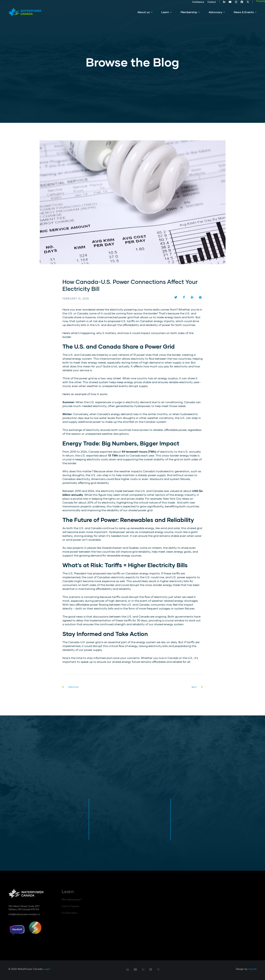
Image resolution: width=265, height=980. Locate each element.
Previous (71, 687)
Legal (47, 969)
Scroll (11, 105)
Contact (203, 4)
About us (144, 16)
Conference (190, 4)
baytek (252, 969)
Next (197, 687)
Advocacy (215, 16)
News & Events (244, 16)
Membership (189, 16)
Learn (165, 16)
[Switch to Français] (252, 3)
